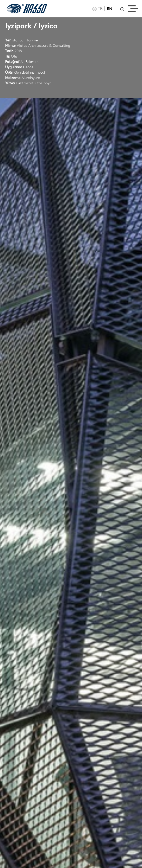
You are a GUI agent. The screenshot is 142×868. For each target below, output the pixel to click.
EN (110, 9)
